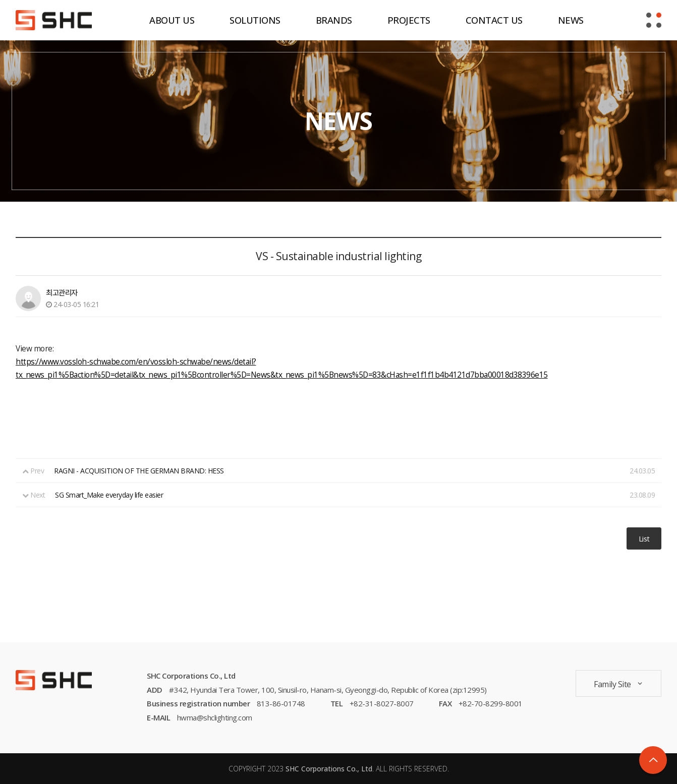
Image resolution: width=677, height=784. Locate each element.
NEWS (571, 20)
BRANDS (334, 20)
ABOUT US (172, 20)
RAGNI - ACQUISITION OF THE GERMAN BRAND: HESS (139, 471)
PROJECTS (409, 20)
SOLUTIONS (255, 20)
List (644, 538)
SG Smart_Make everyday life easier (109, 495)
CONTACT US (494, 20)
